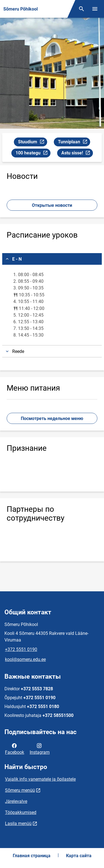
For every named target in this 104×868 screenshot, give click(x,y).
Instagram (40, 749)
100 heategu (33, 154)
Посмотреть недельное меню (52, 418)
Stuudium (32, 143)
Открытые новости (52, 205)
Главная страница (32, 856)
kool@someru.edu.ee (25, 659)
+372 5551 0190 (21, 649)
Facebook (15, 749)
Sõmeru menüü (20, 790)
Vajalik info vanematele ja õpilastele (40, 779)
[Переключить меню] (95, 9)
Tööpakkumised (21, 812)
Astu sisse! (77, 154)
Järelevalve (16, 801)
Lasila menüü (18, 824)
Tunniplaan (74, 143)
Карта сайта (79, 856)
